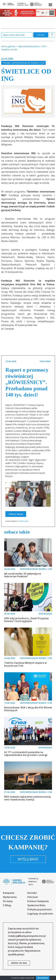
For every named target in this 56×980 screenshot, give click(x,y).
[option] (28, 101)
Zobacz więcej (16, 514)
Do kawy (8, 901)
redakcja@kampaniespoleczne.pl (27, 936)
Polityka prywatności (39, 909)
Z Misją (7, 905)
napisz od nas (19, 963)
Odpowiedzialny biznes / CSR (28, 63)
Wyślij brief (28, 859)
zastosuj (41, 35)
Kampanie (9, 893)
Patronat (33, 897)
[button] (50, 4)
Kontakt (32, 893)
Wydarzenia (24, 521)
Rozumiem (43, 978)
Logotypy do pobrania (40, 914)
